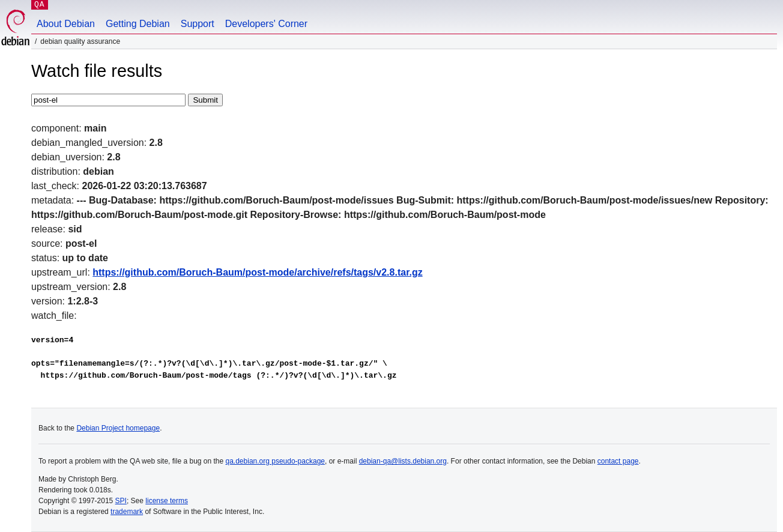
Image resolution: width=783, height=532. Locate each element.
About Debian (66, 24)
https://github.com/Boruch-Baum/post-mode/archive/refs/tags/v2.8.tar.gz (257, 272)
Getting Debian (138, 24)
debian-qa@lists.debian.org (403, 461)
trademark (127, 512)
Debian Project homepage (118, 428)
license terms (167, 501)
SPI (121, 501)
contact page (618, 461)
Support (198, 24)
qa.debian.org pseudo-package (275, 461)
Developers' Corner (266, 24)
